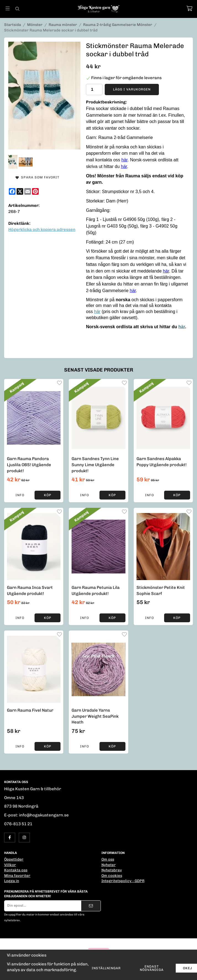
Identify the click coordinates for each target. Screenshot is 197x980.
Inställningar (106, 968)
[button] (48, 495)
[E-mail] (28, 191)
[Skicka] (91, 906)
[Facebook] (12, 191)
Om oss (108, 859)
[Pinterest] (35, 191)
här (124, 160)
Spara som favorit (37, 177)
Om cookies (112, 875)
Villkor (10, 865)
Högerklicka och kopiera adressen (42, 229)
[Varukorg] (189, 8)
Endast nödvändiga (152, 968)
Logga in (12, 881)
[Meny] (8, 8)
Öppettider (14, 859)
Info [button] (20, 495)
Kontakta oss (16, 870)
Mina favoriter (17, 875)
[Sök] (17, 9)
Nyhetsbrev (112, 870)
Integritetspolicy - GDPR (123, 881)
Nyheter (109, 865)
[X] (20, 191)
